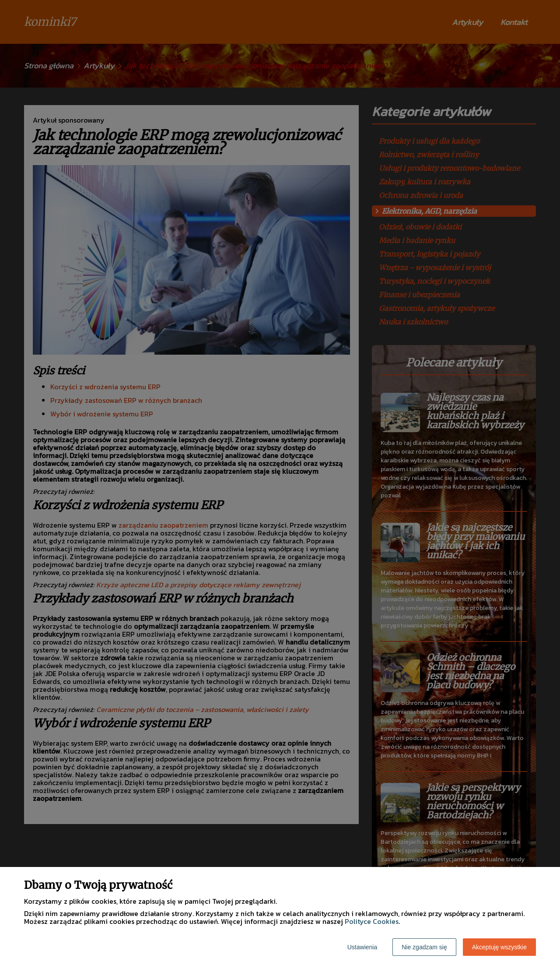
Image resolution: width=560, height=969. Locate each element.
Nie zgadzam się (424, 947)
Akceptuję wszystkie (499, 947)
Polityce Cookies (372, 921)
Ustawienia (362, 947)
